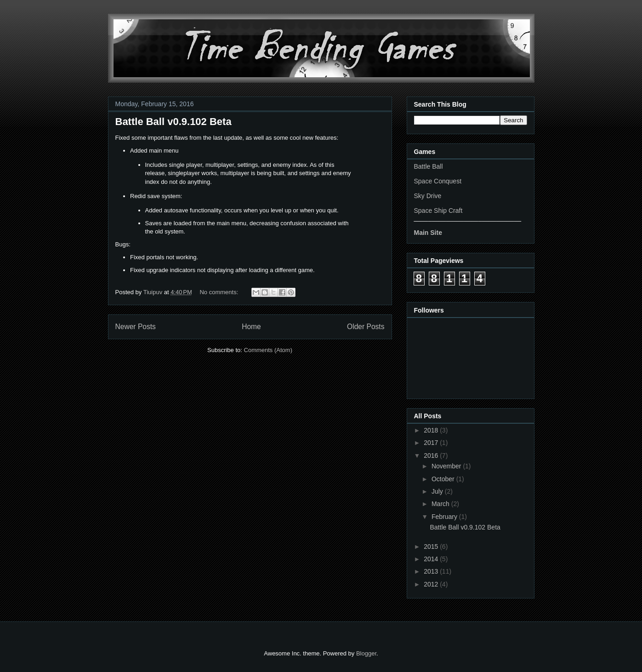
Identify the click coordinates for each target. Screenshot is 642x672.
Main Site (428, 233)
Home (251, 327)
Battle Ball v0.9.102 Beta (173, 122)
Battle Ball (429, 166)
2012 (432, 584)
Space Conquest (438, 181)
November (447, 466)
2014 (432, 559)
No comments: (219, 292)
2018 (432, 430)
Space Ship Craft (438, 211)
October (444, 479)
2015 (432, 547)
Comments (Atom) (268, 350)
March (441, 504)
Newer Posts (136, 327)
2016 (432, 456)
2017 (432, 443)
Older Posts (366, 327)
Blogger (366, 653)
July (438, 491)
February (445, 517)
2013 (432, 571)
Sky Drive (428, 196)
